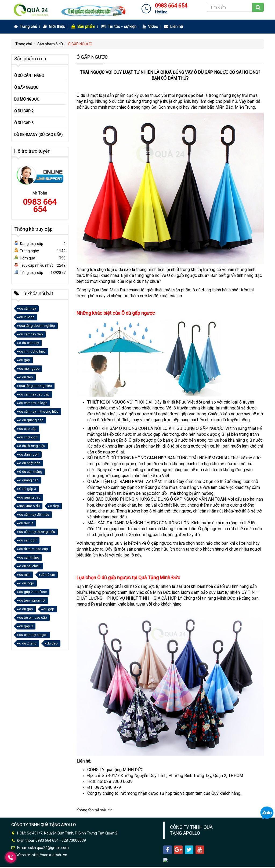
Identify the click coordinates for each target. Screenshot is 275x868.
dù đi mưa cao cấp (34, 549)
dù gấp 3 (26, 626)
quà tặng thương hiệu (35, 386)
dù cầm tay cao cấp (34, 394)
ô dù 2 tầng (28, 643)
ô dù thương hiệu (32, 446)
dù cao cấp (28, 429)
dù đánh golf (29, 454)
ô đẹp (55, 506)
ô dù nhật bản (30, 463)
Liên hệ (174, 27)
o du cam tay (29, 343)
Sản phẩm (83, 27)
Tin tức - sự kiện (119, 27)
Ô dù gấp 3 (28, 489)
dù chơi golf (28, 437)
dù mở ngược (29, 369)
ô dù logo (27, 583)
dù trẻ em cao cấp (33, 618)
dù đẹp (52, 643)
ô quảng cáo (29, 480)
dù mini (25, 575)
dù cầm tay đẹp (31, 334)
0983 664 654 (40, 206)
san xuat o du (29, 506)
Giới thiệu (54, 27)
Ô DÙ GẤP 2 (24, 111)
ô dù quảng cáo (31, 420)
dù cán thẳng (29, 557)
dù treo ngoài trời (32, 600)
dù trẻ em (48, 575)
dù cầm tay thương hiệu (37, 532)
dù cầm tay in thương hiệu (39, 411)
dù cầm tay (28, 308)
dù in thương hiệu (32, 351)
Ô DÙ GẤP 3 (24, 123)
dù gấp (25, 360)
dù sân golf (28, 540)
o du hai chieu (30, 566)
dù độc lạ (26, 523)
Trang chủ (26, 27)
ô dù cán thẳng (31, 472)
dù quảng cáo (30, 497)
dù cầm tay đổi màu (34, 514)
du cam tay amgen (33, 635)
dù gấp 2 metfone (33, 592)
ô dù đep (26, 377)
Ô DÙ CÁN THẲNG (29, 76)
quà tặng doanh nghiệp (37, 326)
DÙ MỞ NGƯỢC (27, 99)
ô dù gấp (26, 609)
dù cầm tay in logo (33, 403)
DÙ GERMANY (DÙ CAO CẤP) (38, 135)
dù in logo (27, 317)
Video (150, 27)
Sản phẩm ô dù (50, 44)
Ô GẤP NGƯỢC (80, 44)
